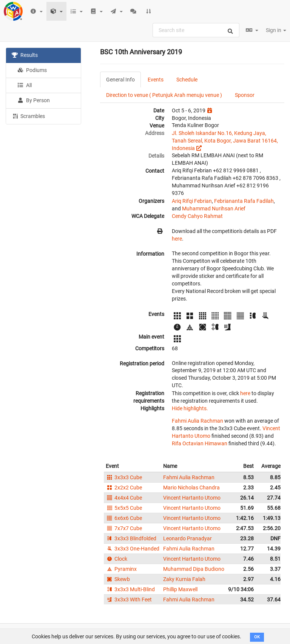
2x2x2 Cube (124, 488)
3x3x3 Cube (124, 477)
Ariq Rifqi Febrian (192, 201)
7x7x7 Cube (124, 528)
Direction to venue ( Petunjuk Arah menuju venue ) (164, 95)
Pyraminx (121, 569)
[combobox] (196, 30)
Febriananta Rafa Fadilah (244, 201)
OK (257, 637)
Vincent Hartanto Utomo (192, 498)
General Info (120, 80)
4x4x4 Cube (124, 498)
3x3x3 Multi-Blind (130, 589)
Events (156, 80)
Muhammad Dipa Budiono (194, 569)
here (177, 239)
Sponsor (245, 95)
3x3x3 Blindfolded (131, 538)
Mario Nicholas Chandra (191, 488)
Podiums (32, 70)
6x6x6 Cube (124, 518)
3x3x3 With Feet (129, 600)
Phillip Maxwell (180, 589)
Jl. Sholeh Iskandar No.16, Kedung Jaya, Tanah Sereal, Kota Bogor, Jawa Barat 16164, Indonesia (225, 141)
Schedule (187, 80)
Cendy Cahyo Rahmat (197, 216)
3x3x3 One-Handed (133, 549)
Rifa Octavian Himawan (200, 443)
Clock (116, 559)
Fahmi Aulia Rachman (197, 421)
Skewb (118, 579)
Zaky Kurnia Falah (184, 579)
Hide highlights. (190, 408)
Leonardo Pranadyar (187, 538)
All (25, 85)
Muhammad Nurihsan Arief (214, 209)
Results (25, 55)
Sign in (276, 30)
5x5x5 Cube (124, 508)
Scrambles (28, 116)
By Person (34, 100)
